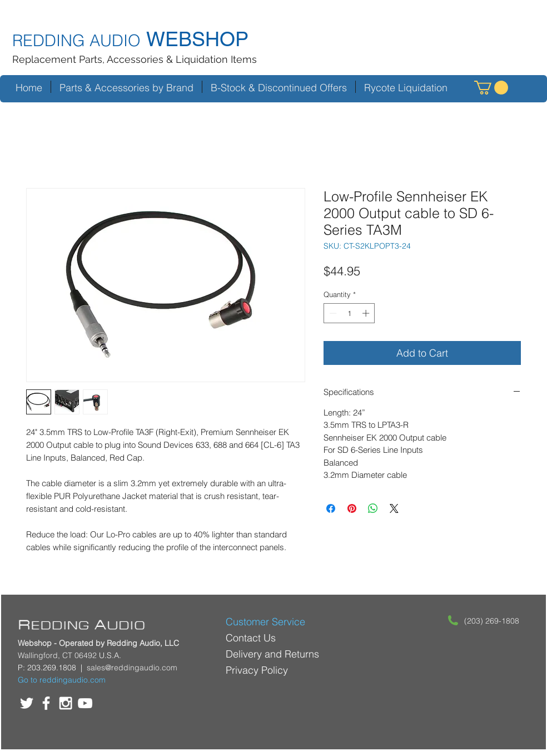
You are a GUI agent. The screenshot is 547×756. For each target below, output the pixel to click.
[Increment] (367, 313)
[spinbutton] (349, 313)
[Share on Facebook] (331, 508)
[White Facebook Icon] (46, 703)
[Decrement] (332, 313)
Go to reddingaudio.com (62, 680)
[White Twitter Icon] (27, 703)
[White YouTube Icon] (85, 703)
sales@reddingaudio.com (132, 668)
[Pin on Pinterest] (352, 508)
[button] (491, 88)
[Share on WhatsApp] (373, 508)
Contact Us (251, 638)
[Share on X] (394, 508)
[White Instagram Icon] (66, 703)
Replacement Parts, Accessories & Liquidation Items (135, 59)
